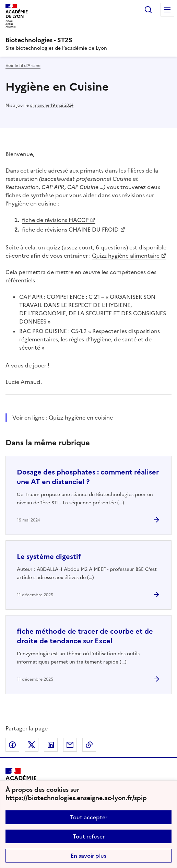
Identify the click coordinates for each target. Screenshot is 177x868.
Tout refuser (89, 836)
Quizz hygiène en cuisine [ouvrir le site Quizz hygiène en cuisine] (81, 418)
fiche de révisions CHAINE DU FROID (70, 230)
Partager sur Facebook (12, 745)
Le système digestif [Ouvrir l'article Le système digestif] (49, 556)
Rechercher (148, 10)
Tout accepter (89, 817)
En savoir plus (88, 856)
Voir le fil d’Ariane (23, 66)
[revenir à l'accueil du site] (88, 40)
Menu (167, 10)
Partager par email (70, 745)
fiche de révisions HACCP (55, 220)
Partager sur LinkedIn (51, 745)
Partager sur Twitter (32, 745)
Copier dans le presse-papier (89, 745)
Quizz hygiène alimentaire (126, 256)
